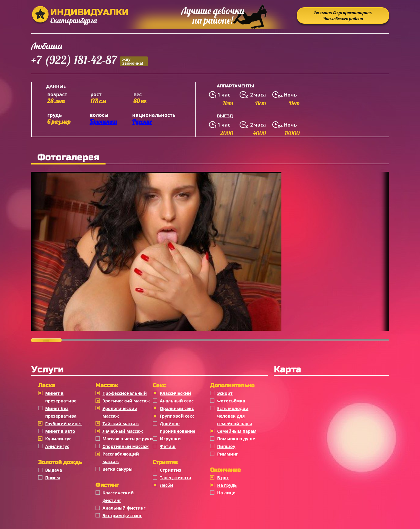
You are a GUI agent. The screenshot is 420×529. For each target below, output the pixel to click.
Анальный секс (177, 401)
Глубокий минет (64, 424)
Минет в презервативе (61, 397)
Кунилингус (58, 439)
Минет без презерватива (61, 412)
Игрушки (170, 439)
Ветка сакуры (118, 469)
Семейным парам (237, 431)
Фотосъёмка (231, 401)
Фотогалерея (68, 157)
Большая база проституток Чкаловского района (343, 15)
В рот (223, 478)
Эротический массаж (126, 401)
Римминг (228, 454)
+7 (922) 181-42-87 (89, 61)
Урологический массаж (120, 412)
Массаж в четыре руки (128, 439)
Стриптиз (171, 470)
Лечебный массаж (123, 431)
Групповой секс (177, 416)
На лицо (226, 493)
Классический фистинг (118, 497)
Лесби (166, 485)
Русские (142, 122)
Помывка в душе (236, 439)
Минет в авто (60, 431)
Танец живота (175, 478)
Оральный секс (177, 408)
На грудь (227, 485)
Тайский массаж (121, 424)
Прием (53, 478)
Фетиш (168, 446)
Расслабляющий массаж (121, 458)
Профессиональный (125, 393)
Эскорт (225, 393)
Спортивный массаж (126, 446)
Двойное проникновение (178, 427)
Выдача (54, 470)
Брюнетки (103, 122)
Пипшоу (226, 446)
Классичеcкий (175, 393)
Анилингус (57, 446)
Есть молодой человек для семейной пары (235, 416)
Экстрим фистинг (122, 515)
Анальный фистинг (124, 508)
